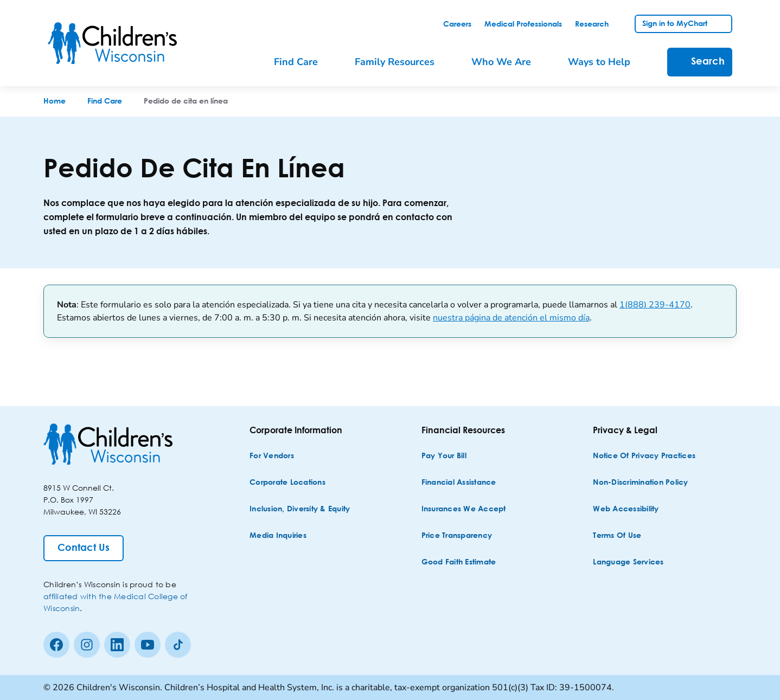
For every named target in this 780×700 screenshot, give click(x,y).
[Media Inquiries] (278, 536)
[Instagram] (87, 645)
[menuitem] (303, 62)
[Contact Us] (84, 548)
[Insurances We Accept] (464, 509)
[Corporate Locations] (287, 483)
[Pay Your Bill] (444, 456)
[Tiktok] (178, 645)
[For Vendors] (272, 456)
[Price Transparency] (457, 536)
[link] (457, 24)
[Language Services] (628, 563)
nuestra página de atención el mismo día (511, 318)
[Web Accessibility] (626, 509)
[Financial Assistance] (459, 483)
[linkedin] (117, 645)
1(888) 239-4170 (655, 305)
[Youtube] (148, 645)
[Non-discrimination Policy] (640, 483)
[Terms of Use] (617, 536)
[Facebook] (56, 645)
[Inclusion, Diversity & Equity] (300, 509)
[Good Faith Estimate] (459, 563)
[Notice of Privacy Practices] (644, 456)
